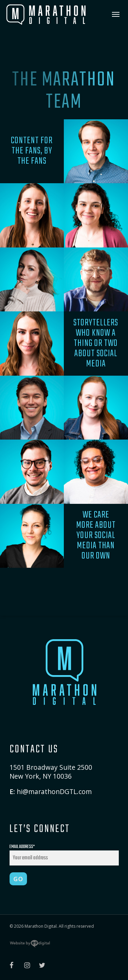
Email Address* (64, 854)
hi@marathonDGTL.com (54, 791)
